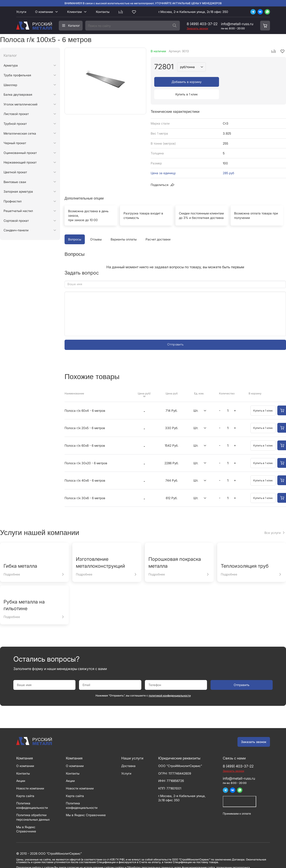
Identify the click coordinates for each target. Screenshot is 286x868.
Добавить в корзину (186, 82)
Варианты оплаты (124, 227)
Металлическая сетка (20, 133)
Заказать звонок (254, 729)
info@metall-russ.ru (237, 24)
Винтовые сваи (15, 182)
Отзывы (96, 227)
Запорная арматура (18, 191)
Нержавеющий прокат (20, 162)
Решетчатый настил (18, 211)
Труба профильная (17, 75)
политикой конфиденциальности (170, 683)
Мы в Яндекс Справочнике (86, 802)
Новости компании (30, 776)
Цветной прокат (15, 172)
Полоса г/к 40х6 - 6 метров (85, 468)
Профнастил (13, 201)
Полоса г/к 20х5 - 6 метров (85, 415)
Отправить (175, 332)
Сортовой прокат (16, 221)
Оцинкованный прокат (20, 153)
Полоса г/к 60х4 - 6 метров (85, 398)
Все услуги (273, 520)
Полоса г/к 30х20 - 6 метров (86, 451)
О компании (44, 12)
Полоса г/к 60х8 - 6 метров (85, 433)
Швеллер (10, 85)
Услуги (21, 12)
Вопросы (75, 227)
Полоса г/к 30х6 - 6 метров (85, 485)
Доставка (128, 753)
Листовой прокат (16, 114)
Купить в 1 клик (251, 82)
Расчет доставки (158, 227)
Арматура (11, 65)
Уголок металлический (20, 104)
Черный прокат (15, 143)
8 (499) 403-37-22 (202, 24)
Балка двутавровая (18, 94)
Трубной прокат (15, 124)
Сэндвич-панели (16, 230)
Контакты (103, 12)
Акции (21, 768)
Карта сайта (25, 783)
